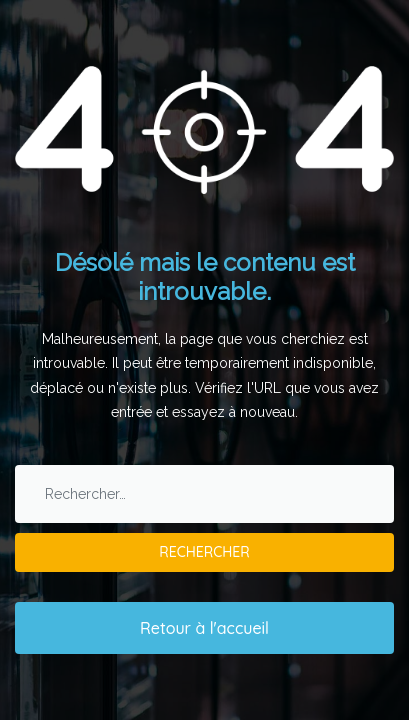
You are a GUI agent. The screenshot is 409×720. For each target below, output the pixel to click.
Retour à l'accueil (204, 628)
